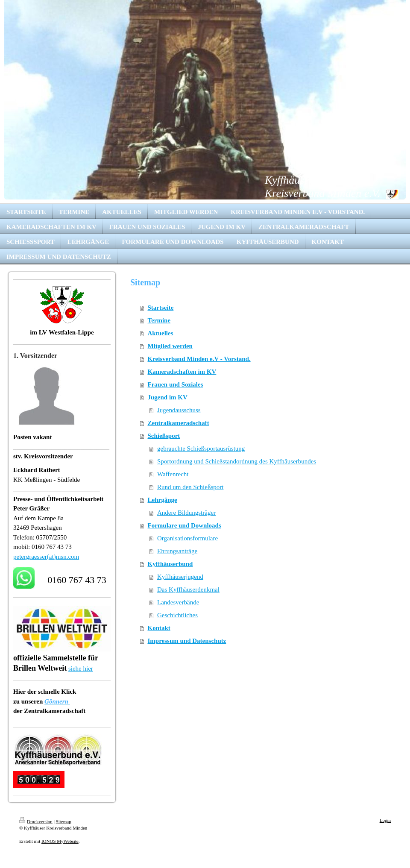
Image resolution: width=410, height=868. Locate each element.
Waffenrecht (173, 474)
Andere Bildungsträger (186, 513)
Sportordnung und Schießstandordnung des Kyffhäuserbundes (237, 461)
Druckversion (36, 821)
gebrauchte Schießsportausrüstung (201, 449)
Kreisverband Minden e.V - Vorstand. (199, 359)
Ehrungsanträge (177, 551)
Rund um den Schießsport (190, 487)
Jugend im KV (168, 397)
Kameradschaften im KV (182, 372)
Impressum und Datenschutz (187, 641)
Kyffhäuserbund (170, 564)
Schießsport (164, 436)
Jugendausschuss (179, 410)
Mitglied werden (170, 346)
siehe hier (81, 669)
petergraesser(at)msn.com (46, 557)
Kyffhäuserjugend (180, 577)
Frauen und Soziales (176, 384)
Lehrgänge (163, 500)
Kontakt (159, 628)
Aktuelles (161, 333)
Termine (159, 320)
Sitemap (64, 821)
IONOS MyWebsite (60, 841)
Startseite (161, 308)
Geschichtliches (177, 615)
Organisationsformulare (187, 538)
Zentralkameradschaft (179, 423)
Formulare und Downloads (184, 525)
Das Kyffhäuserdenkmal (188, 589)
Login (385, 820)
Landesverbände (178, 602)
